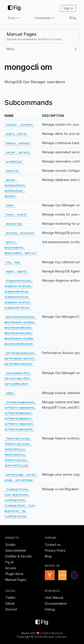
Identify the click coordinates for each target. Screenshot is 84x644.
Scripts (10, 545)
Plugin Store (14, 574)
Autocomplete (16, 550)
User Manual (54, 598)
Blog (73, 18)
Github (10, 603)
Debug (50, 609)
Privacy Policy (55, 550)
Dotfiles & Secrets (19, 556)
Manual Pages (16, 580)
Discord (11, 609)
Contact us (53, 545)
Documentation (56, 603)
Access (11, 568)
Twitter (10, 598)
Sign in (68, 8)
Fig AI (9, 562)
